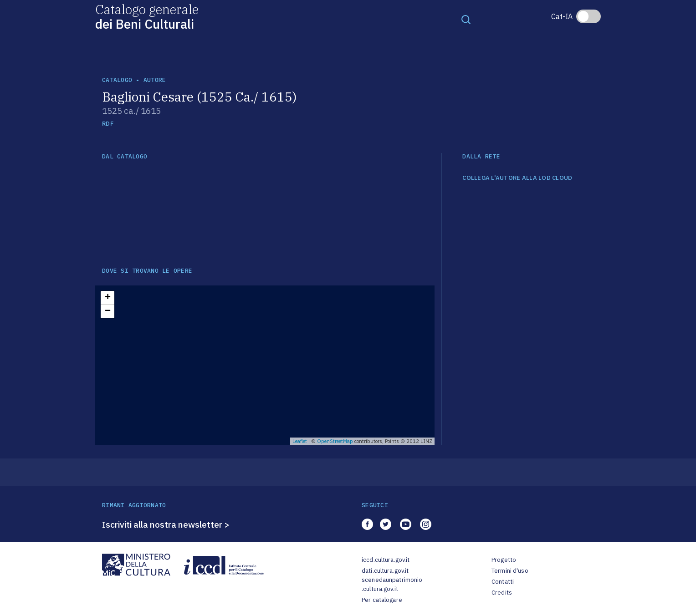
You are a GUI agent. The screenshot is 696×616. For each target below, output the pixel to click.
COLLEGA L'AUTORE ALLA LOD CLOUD (517, 178)
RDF (108, 124)
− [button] (108, 311)
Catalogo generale (147, 16)
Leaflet (300, 441)
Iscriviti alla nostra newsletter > (166, 524)
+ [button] (108, 298)
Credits (502, 593)
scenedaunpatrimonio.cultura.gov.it (392, 584)
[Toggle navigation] (466, 19)
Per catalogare (382, 600)
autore (155, 80)
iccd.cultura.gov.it (386, 560)
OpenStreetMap (335, 441)
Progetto (504, 560)
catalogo (117, 80)
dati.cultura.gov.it (385, 571)
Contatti (503, 582)
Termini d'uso (510, 571)
